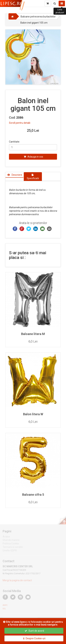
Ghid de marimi (11, 541)
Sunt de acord (34, 631)
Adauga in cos (33, 157)
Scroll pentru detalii (20, 123)
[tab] (14, 175)
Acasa (6, 537)
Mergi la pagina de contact (17, 581)
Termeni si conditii (13, 548)
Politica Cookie (11, 544)
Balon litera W (33, 414)
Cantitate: (14, 142)
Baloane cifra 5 (33, 495)
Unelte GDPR (10, 551)
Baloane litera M (33, 334)
